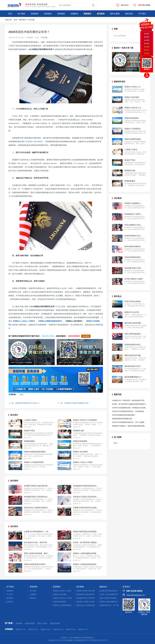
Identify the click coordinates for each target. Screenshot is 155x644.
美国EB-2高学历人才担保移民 (64, 598)
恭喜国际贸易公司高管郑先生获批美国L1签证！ (94, 598)
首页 (10, 14)
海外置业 (147, 44)
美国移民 (35, 14)
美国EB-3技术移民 (34, 142)
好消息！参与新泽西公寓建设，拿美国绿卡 (116, 594)
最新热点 (103, 587)
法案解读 (74, 14)
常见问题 (31, 20)
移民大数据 (115, 14)
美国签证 (87, 14)
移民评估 (147, 50)
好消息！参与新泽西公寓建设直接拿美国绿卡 (129, 404)
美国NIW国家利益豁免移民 (50, 321)
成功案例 (101, 14)
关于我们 (142, 14)
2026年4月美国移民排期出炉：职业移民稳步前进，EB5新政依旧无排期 (129, 412)
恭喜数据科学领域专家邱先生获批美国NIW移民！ (95, 594)
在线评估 (10, 602)
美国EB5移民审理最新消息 (122, 419)
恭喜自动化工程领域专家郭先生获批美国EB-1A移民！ (96, 605)
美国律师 (61, 14)
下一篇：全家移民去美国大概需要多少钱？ (74, 403)
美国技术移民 (55, 623)
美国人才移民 (42, 623)
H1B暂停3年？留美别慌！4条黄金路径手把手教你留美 (129, 401)
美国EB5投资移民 (60, 602)
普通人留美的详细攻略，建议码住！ (113, 598)
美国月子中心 (21, 629)
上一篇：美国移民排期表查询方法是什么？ (25, 403)
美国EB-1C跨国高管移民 (62, 605)
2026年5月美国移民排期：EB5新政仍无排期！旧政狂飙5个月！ (130, 408)
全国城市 (10, 591)
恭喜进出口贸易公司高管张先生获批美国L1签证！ (95, 602)
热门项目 (21, 14)
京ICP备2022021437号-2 (98, 640)
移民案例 (10, 598)
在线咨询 (147, 53)
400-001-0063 (48, 336)
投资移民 (48, 14)
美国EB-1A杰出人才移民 (24, 321)
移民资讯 (129, 14)
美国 (22, 394)
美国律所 (34, 587)
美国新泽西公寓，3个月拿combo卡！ (113, 605)
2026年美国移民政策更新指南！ (124, 415)
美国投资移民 (30, 623)
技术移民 (147, 40)
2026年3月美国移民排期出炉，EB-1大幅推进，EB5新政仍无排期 (128, 423)
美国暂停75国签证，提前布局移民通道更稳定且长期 (129, 426)
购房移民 (147, 37)
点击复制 (86, 336)
